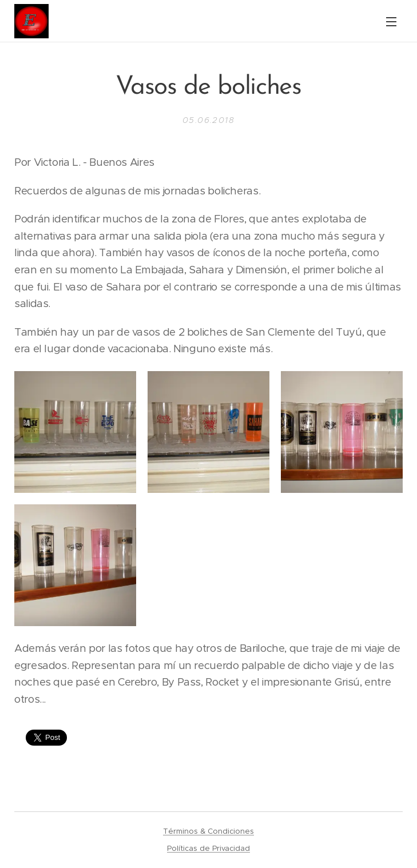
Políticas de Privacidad (208, 848)
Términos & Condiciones (208, 831)
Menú (391, 22)
